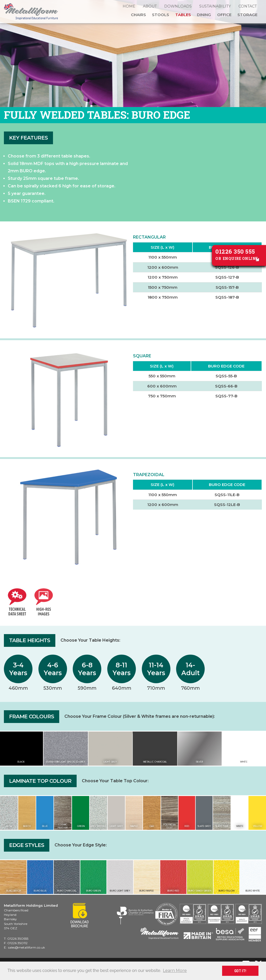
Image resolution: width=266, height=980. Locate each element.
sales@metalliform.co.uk (26, 947)
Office (224, 15)
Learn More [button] (175, 971)
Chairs (138, 15)
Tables (183, 15)
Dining (204, 15)
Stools (161, 15)
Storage (247, 15)
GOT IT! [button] (240, 971)
